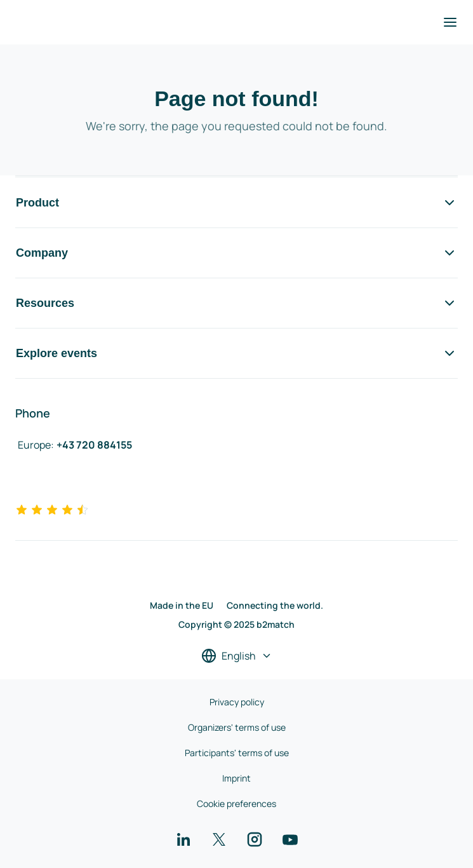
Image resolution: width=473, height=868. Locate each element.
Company (236, 253)
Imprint (236, 778)
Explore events (236, 353)
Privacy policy (237, 702)
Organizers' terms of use (237, 727)
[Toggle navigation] (450, 22)
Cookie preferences (236, 804)
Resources (236, 303)
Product (236, 203)
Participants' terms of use (237, 753)
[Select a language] (237, 656)
